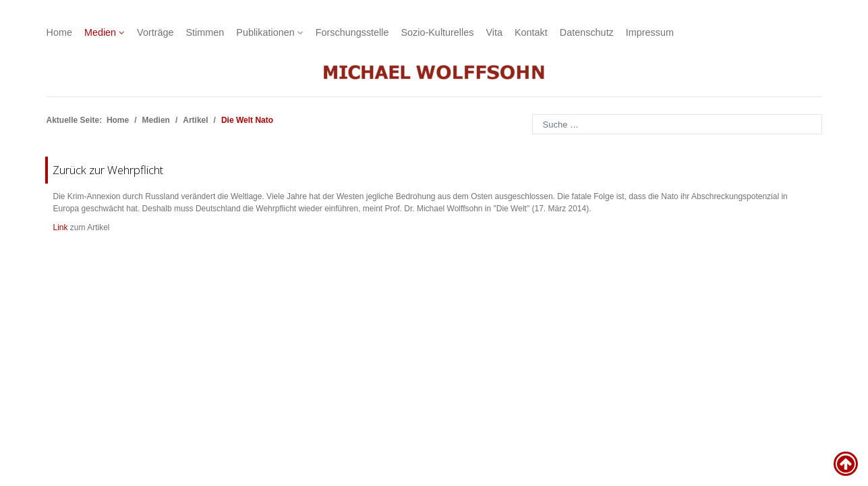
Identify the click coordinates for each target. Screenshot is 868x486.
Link (61, 227)
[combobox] (677, 124)
